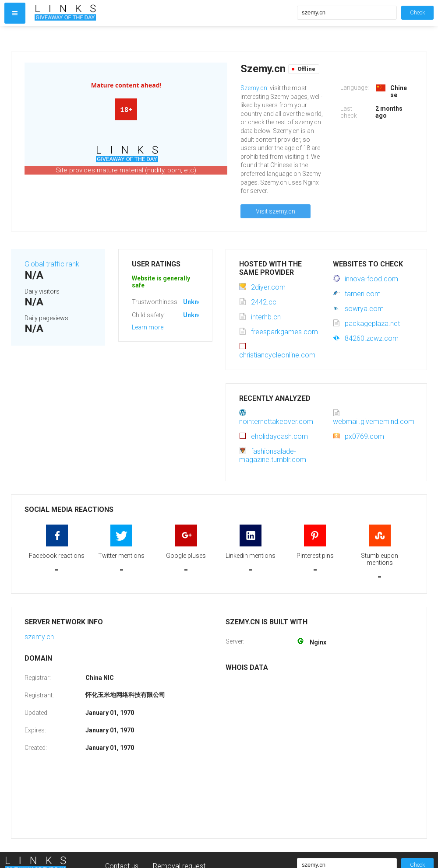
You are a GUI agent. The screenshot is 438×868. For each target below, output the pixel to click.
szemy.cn (39, 637)
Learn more (148, 327)
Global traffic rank (52, 264)
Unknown (196, 302)
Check (417, 12)
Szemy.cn (254, 88)
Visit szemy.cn (276, 211)
